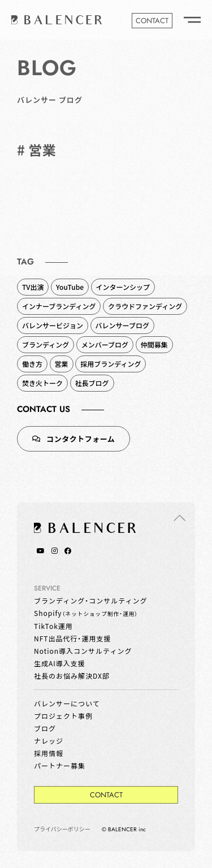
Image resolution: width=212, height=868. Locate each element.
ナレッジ (49, 741)
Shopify (86, 613)
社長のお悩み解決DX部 (72, 676)
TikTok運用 (53, 626)
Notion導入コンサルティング (83, 651)
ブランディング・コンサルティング (90, 600)
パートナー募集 (60, 765)
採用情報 (49, 753)
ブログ (45, 728)
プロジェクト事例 (63, 716)
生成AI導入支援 (60, 663)
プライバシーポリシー (62, 829)
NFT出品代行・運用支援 (73, 638)
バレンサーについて (67, 703)
